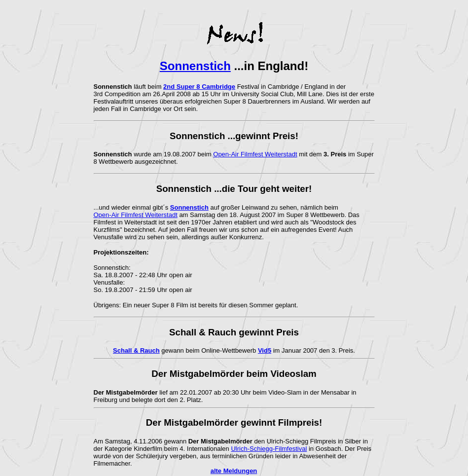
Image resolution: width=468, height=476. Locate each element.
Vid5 (265, 350)
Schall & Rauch (136, 350)
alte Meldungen (234, 471)
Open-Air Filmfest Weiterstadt (255, 154)
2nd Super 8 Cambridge (199, 87)
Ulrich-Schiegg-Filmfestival (269, 449)
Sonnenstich (195, 66)
